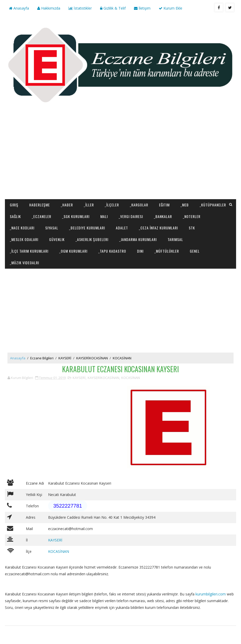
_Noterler (192, 216)
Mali (104, 216)
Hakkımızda (49, 8)
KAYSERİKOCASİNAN (92, 358)
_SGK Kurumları (76, 216)
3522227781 (68, 506)
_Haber (67, 205)
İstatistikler (80, 8)
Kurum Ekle (171, 8)
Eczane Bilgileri (42, 358)
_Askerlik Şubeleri (92, 239)
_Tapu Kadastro (112, 251)
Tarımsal (175, 239)
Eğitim (164, 205)
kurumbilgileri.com (211, 594)
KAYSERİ (65, 358)
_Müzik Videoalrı (24, 263)
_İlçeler (112, 205)
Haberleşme (40, 205)
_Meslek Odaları (24, 239)
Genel (195, 251)
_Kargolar (139, 205)
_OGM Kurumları (73, 251)
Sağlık (15, 216)
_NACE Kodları (22, 228)
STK (192, 228)
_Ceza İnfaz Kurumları (158, 228)
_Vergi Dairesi (131, 216)
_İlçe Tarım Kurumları (29, 251)
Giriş (14, 205)
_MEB (185, 205)
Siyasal (52, 228)
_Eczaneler (42, 216)
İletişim (142, 8)
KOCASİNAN (122, 358)
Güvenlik (57, 239)
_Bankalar (163, 216)
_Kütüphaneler (213, 205)
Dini (140, 251)
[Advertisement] (121, 158)
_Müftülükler (167, 251)
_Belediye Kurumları (87, 228)
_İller (89, 205)
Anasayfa (19, 8)
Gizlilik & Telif (113, 8)
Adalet (122, 228)
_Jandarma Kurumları (138, 239)
